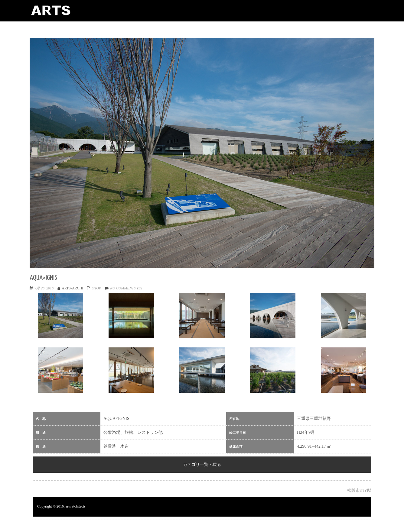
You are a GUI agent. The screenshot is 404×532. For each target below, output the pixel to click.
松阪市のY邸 (359, 490)
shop (96, 288)
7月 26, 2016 (44, 288)
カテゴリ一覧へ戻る (202, 464)
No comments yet (126, 288)
